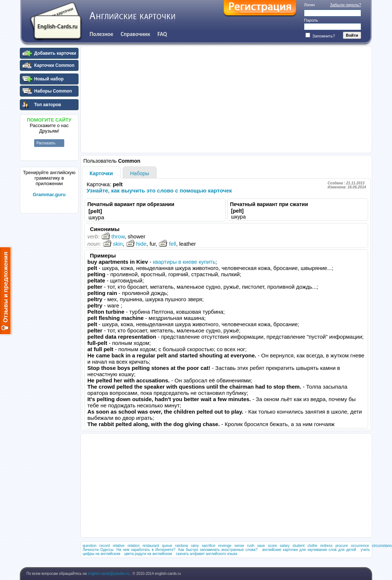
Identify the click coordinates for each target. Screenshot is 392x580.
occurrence (360, 546)
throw (113, 236)
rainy (195, 546)
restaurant (151, 546)
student (299, 546)
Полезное (101, 34)
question (90, 546)
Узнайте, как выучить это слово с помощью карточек (159, 190)
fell (167, 244)
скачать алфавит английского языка (206, 554)
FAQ (162, 34)
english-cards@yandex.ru (109, 574)
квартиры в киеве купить (184, 262)
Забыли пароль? (346, 5)
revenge (225, 546)
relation (133, 546)
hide (136, 244)
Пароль (311, 20)
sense (239, 546)
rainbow (182, 546)
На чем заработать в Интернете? (146, 550)
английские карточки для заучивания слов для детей (309, 550)
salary (285, 546)
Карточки (101, 173)
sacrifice (209, 546)
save (261, 546)
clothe (313, 546)
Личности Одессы (98, 550)
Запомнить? (320, 36)
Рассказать (46, 143)
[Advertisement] (49, 327)
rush (251, 546)
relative (119, 546)
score (272, 546)
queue (167, 546)
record (105, 546)
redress (326, 546)
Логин (309, 5)
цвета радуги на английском (148, 554)
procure (342, 546)
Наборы (140, 173)
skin (113, 244)
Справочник (135, 34)
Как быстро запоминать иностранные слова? (218, 550)
